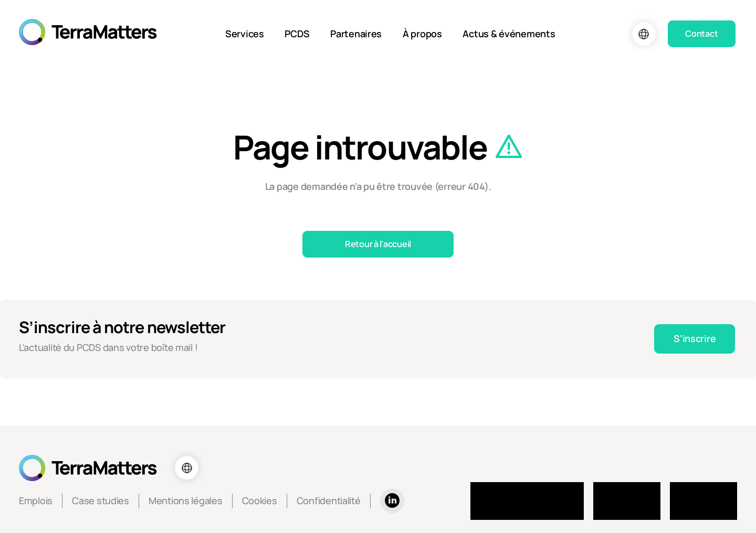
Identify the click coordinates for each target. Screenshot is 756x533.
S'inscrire (695, 338)
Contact (701, 34)
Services (245, 34)
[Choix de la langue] (644, 34)
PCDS (297, 34)
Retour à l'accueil (378, 244)
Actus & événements (509, 34)
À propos (422, 34)
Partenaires (356, 34)
